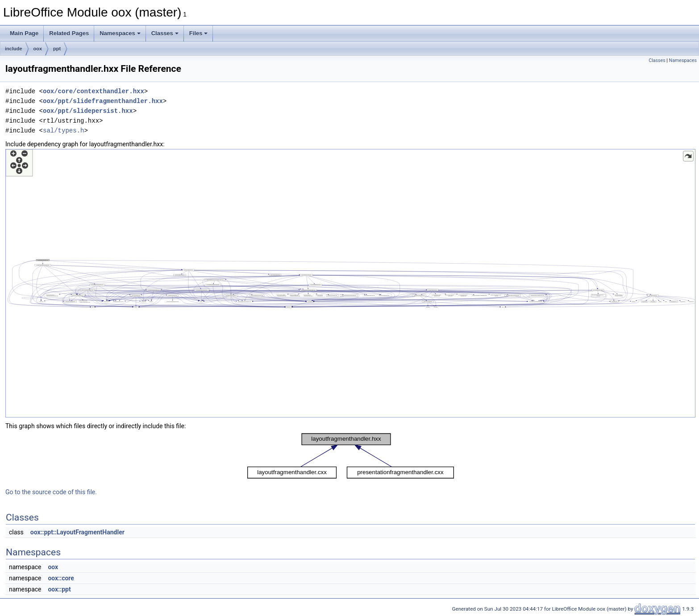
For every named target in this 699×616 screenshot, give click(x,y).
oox (38, 49)
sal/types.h (63, 130)
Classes (165, 33)
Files (199, 33)
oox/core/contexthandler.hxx (94, 91)
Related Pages (69, 33)
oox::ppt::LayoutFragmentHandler (77, 532)
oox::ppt (59, 589)
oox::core (61, 578)
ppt (57, 49)
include (14, 49)
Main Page (24, 33)
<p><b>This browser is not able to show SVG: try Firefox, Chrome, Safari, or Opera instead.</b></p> (350, 283)
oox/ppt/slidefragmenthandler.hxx (103, 101)
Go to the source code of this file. (51, 492)
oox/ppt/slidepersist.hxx (88, 111)
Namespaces (120, 33)
